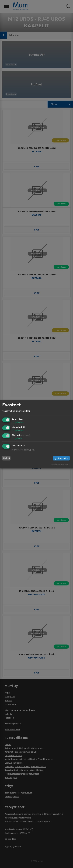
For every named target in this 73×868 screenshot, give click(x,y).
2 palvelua (18, 422)
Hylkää (6, 458)
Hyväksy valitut (61, 458)
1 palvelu (17, 438)
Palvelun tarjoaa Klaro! (60, 464)
